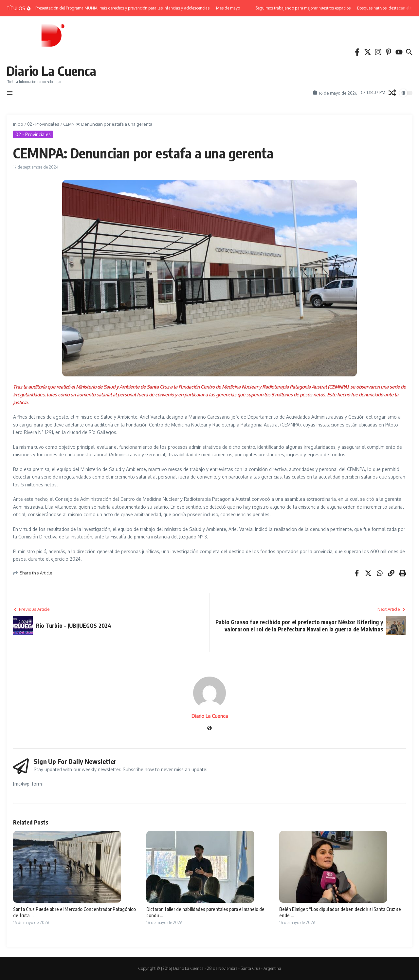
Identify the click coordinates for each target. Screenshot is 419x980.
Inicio (18, 124)
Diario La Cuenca (51, 71)
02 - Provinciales (43, 124)
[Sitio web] (209, 728)
